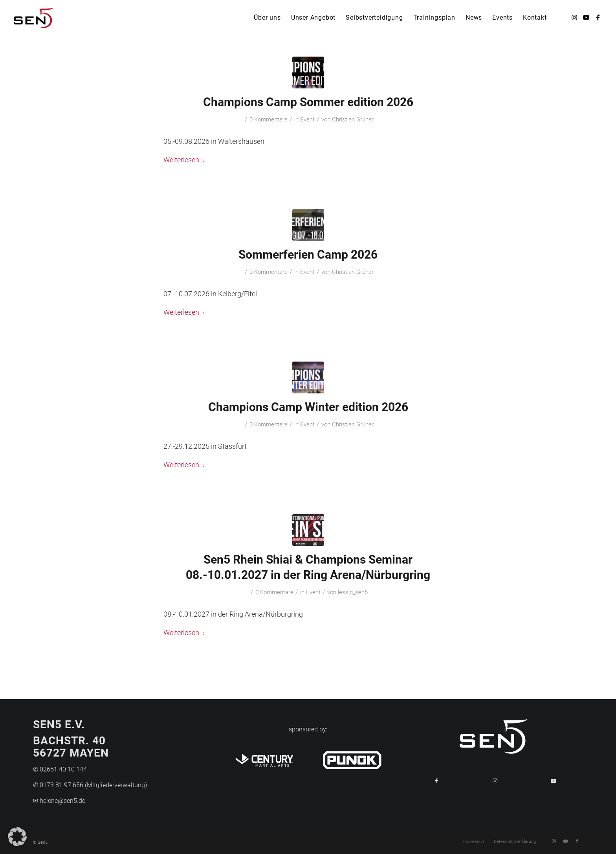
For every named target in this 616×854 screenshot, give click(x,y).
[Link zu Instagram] (574, 17)
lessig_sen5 (353, 592)
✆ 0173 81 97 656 (58, 785)
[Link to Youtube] (554, 781)
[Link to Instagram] (495, 781)
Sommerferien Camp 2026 (308, 254)
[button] (17, 837)
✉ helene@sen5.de (59, 801)
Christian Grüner (353, 119)
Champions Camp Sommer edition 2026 (308, 102)
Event (307, 119)
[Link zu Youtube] (586, 17)
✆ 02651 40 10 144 (60, 769)
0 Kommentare (269, 119)
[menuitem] (267, 18)
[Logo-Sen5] (34, 18)
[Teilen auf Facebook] (436, 781)
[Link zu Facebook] (598, 17)
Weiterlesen (184, 160)
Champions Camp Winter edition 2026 (308, 407)
